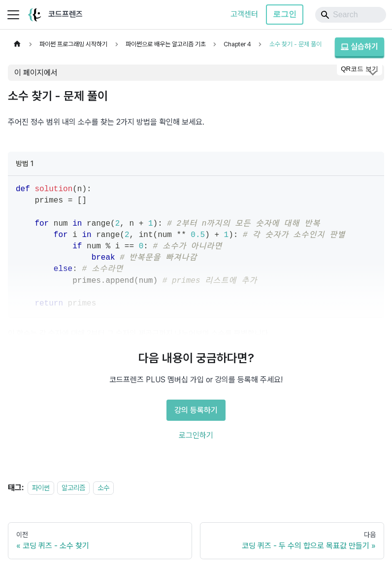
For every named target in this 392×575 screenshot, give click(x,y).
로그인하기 (196, 435)
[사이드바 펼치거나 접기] (13, 15)
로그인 (285, 14)
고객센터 (244, 14)
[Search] (351, 15)
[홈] (17, 44)
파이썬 (41, 488)
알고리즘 (73, 488)
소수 (103, 488)
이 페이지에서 (36, 73)
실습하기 (359, 47)
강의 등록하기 (196, 410)
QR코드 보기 (359, 69)
